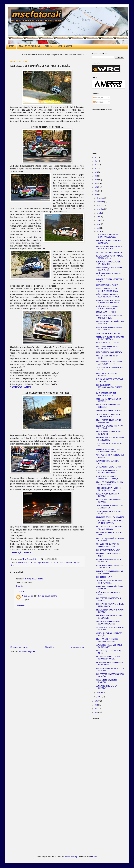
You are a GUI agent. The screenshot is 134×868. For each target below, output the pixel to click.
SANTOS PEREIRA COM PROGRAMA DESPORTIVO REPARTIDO (108, 623)
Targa (13, 565)
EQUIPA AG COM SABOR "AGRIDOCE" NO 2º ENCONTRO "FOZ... (110, 567)
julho (99, 217)
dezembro (101, 198)
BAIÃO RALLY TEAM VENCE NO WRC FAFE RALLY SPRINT (108, 263)
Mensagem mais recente (19, 647)
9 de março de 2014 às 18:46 (47, 596)
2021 (96, 172)
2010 (96, 712)
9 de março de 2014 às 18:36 (34, 579)
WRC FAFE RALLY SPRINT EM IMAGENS (109, 252)
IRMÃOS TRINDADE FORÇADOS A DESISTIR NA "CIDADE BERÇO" (107, 477)
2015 (96, 191)
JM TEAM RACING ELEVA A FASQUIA (109, 467)
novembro (100, 202)
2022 (97, 169)
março (99, 232)
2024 (97, 161)
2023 (96, 165)
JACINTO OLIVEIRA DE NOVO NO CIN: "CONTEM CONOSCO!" (109, 416)
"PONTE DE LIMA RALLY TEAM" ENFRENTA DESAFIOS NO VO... (107, 290)
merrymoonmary (71, 857)
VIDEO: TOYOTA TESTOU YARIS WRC (109, 333)
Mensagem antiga (77, 647)
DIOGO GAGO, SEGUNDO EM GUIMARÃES (110, 517)
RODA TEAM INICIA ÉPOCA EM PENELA (109, 352)
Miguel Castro (27, 596)
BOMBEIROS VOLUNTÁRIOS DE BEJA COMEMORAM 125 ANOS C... (108, 451)
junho (99, 220)
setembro (100, 209)
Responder (20, 586)
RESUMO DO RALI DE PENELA (106, 312)
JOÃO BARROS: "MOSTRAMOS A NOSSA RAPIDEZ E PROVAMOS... (110, 522)
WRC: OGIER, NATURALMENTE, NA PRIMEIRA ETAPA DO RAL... (108, 545)
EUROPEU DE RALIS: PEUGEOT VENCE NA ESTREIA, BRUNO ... (110, 257)
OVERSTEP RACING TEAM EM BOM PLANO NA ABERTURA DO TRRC (108, 302)
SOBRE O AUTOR (65, 46)
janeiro (99, 697)
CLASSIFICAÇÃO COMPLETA (21, 387)
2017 (96, 183)
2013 (96, 701)
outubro (100, 205)
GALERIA (49, 46)
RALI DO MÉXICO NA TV (104, 577)
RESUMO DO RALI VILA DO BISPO (107, 343)
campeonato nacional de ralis (46, 563)
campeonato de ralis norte (28, 563)
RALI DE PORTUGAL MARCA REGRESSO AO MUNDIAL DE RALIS (109, 248)
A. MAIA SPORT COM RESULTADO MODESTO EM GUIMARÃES (108, 472)
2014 (17, 563)
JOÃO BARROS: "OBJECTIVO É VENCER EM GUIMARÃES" (109, 646)
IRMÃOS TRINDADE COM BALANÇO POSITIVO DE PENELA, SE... (108, 308)
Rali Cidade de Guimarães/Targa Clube (68, 563)
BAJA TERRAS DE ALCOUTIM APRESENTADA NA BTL (106, 394)
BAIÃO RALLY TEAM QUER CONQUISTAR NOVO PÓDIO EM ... (110, 572)
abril (99, 228)
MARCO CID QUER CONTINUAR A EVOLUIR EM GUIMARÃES (107, 640)
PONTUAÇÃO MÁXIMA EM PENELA (108, 285)
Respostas (22, 591)
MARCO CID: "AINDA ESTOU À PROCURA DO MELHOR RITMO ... (110, 483)
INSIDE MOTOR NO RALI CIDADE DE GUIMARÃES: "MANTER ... (108, 658)
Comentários (99, 102)
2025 (97, 157)
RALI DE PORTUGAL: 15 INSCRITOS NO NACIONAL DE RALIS (109, 317)
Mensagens (98, 98)
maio (99, 224)
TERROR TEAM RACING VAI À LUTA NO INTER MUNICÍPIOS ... (109, 582)
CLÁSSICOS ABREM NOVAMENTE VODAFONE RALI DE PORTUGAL (108, 296)
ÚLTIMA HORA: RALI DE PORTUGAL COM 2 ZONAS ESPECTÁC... (110, 338)
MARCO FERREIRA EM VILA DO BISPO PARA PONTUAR (109, 421)
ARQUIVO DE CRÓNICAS (29, 46)
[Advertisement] (104, 756)
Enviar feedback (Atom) (27, 652)
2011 (96, 709)
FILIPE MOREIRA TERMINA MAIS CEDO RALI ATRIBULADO (109, 329)
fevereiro (100, 693)
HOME (11, 46)
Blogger (94, 857)
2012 (96, 705)
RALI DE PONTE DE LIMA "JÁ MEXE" (108, 550)
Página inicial (50, 647)
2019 (96, 176)
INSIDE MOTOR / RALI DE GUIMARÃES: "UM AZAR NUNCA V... (109, 528)
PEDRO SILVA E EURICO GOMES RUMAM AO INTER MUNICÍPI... (110, 664)
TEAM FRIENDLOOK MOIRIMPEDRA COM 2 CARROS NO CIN (110, 507)
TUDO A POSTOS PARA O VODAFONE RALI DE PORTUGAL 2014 (109, 489)
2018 (96, 180)
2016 (96, 187)
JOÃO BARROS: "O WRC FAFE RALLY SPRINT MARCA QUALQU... (108, 236)
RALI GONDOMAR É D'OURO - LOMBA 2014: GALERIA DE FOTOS (109, 363)
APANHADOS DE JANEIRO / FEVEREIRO (109, 411)
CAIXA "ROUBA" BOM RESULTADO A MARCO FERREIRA (108, 348)
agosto (100, 213)
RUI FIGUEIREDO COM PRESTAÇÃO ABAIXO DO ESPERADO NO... (109, 387)
